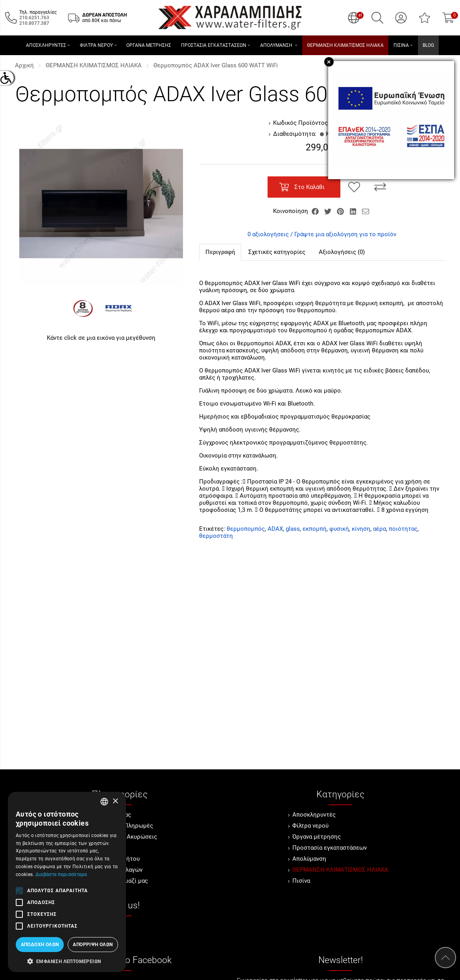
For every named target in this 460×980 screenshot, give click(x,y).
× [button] (115, 801)
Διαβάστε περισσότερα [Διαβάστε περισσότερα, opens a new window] (61, 874)
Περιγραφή (220, 252)
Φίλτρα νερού (310, 826)
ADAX (275, 529)
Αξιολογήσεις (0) (342, 252)
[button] (67, 961)
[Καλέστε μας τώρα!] (34, 18)
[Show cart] (448, 18)
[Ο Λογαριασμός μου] (401, 18)
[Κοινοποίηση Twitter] (329, 211)
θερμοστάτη (216, 536)
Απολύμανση (309, 859)
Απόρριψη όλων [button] (93, 945)
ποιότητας (403, 529)
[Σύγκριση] (380, 187)
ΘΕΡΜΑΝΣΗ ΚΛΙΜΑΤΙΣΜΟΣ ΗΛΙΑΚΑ (94, 65)
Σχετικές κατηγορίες (277, 252)
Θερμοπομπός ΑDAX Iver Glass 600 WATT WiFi (216, 65)
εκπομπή (315, 529)
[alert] (67, 882)
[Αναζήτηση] (377, 18)
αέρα (380, 529)
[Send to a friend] (366, 211)
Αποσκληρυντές (314, 815)
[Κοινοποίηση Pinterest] (341, 211)
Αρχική (24, 65)
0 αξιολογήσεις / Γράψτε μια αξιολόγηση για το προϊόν (322, 234)
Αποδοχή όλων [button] (40, 945)
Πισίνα (301, 881)
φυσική (339, 529)
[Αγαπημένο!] (354, 187)
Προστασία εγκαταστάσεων (330, 848)
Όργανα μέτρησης (317, 837)
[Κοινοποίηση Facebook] (316, 211)
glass (293, 529)
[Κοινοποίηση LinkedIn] (354, 211)
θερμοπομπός (246, 529)
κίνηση (361, 529)
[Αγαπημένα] (425, 18)
